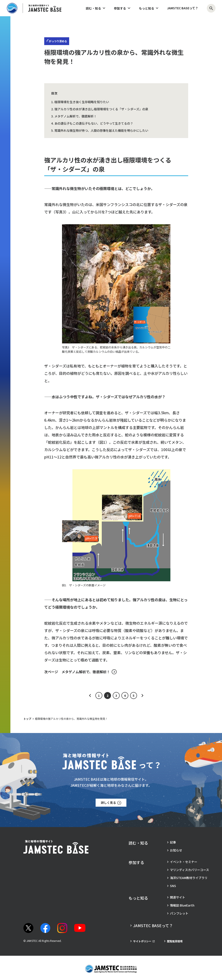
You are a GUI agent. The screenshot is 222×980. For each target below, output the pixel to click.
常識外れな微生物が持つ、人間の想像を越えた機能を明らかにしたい (101, 130)
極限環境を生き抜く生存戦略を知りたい (82, 102)
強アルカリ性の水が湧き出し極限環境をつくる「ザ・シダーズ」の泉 (101, 109)
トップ (27, 719)
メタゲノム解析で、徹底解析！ (76, 116)
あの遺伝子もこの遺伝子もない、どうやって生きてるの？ (94, 123)
